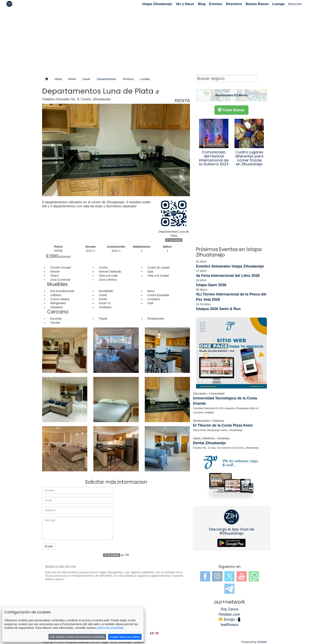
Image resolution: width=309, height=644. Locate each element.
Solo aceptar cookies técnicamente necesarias (77, 637)
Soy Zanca (230, 609)
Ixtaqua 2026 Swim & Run (218, 309)
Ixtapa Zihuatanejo (157, 4)
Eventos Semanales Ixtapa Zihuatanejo (230, 266)
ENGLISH (295, 4)
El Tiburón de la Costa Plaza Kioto (223, 425)
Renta (72, 79)
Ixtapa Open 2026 (211, 285)
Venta (58, 79)
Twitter (229, 576)
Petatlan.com (229, 614)
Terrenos (128, 79)
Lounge (279, 4)
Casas (86, 79)
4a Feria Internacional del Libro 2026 (228, 276)
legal (105, 642)
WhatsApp (254, 576)
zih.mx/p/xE (174, 240)
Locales (145, 79)
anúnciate (125, 642)
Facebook (205, 576)
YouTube (242, 576)
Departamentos (107, 79)
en (157, 633)
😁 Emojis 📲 (230, 619)
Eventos (216, 4)
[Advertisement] (154, 41)
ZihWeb (262, 642)
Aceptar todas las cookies (125, 637)
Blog (202, 4)
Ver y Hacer (185, 4)
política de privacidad (110, 628)
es (152, 633)
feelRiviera (229, 625)
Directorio (234, 4)
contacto (139, 642)
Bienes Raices (257, 4)
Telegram (229, 589)
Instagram (217, 576)
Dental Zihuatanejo (209, 443)
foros (113, 642)
